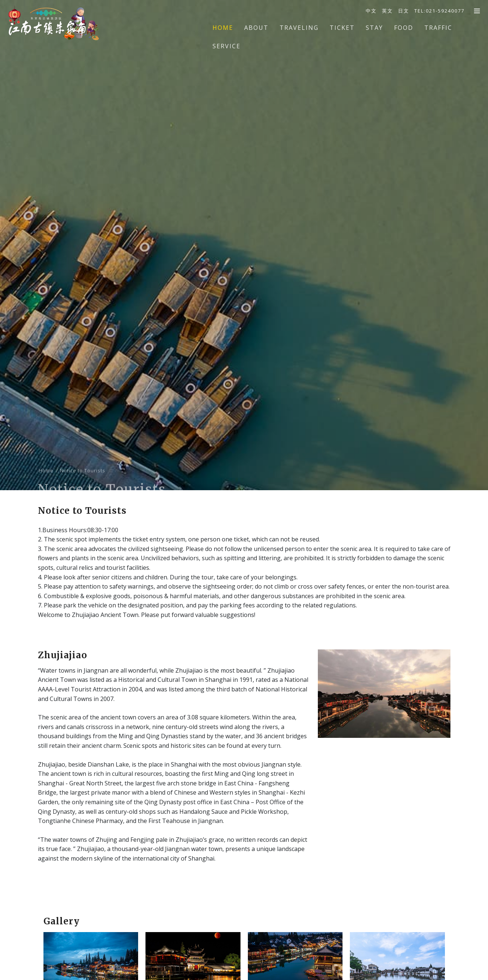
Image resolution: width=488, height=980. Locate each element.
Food (404, 28)
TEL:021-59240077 (439, 11)
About (256, 28)
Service (227, 46)
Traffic (438, 28)
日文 (404, 11)
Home (223, 28)
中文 (371, 11)
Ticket (342, 28)
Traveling (299, 28)
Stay (374, 28)
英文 (387, 11)
